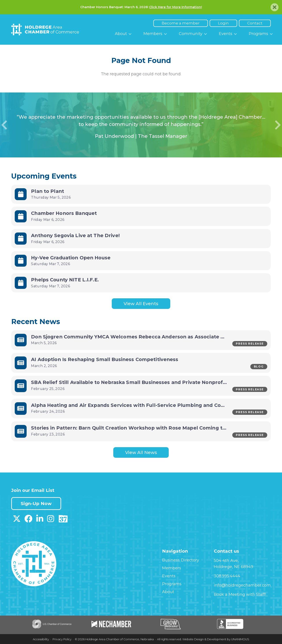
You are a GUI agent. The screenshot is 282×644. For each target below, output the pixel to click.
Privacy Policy (62, 639)
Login (223, 23)
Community (191, 34)
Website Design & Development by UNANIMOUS (216, 639)
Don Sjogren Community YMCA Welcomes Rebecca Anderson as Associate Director (137, 337)
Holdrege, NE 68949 (233, 567)
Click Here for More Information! (176, 7)
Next (278, 125)
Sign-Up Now (36, 504)
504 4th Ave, (226, 561)
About (121, 34)
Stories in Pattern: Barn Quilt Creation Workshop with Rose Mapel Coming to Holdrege (141, 428)
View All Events (141, 304)
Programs (258, 34)
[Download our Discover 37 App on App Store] (63, 520)
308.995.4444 (227, 576)
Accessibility (41, 639)
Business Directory (181, 560)
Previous (4, 125)
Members (153, 34)
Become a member (181, 23)
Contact (255, 23)
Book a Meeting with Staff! (240, 594)
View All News (141, 452)
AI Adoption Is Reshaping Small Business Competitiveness (105, 359)
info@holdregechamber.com (242, 585)
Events (226, 34)
